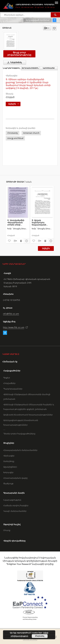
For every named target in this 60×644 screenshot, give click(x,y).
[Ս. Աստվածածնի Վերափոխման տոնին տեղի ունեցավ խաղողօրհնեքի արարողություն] (18, 202)
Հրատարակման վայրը (16, 478)
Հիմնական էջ (10, 362)
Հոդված (10, 97)
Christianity (13, 133)
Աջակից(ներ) (10, 467)
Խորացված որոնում (38, 20)
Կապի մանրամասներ (15, 511)
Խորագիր (8, 472)
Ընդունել (40, 636)
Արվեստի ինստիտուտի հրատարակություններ (28, 415)
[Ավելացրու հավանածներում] (54, 28)
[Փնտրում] (55, 15)
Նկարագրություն (12, 500)
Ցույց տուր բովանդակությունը (19, 54)
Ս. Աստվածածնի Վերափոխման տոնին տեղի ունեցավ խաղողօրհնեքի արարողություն (16, 222)
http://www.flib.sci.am (14, 327)
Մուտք (7, 530)
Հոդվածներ (9, 383)
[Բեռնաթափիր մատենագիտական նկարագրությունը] (15, 241)
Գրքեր (7, 378)
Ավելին (46, 248)
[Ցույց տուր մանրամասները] (26, 241)
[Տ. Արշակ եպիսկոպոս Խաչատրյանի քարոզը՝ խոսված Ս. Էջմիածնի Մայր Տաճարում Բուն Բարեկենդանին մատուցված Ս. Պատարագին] (42, 202)
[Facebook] (5, 333)
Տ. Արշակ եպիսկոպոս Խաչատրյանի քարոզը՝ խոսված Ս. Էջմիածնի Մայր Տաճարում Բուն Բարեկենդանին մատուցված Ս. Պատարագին (42, 222)
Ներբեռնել (14, 62)
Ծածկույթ (8, 484)
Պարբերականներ (13, 389)
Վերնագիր (9, 456)
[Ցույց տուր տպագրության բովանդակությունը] (21, 241)
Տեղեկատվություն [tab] (30, 68)
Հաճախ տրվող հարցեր (16, 505)
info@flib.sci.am (11, 314)
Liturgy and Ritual (15, 138)
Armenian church (31, 133)
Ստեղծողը (9, 461)
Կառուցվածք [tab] (49, 68)
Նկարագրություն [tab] (12, 68)
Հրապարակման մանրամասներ (20, 450)
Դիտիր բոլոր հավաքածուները (19, 434)
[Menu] (56, 3)
